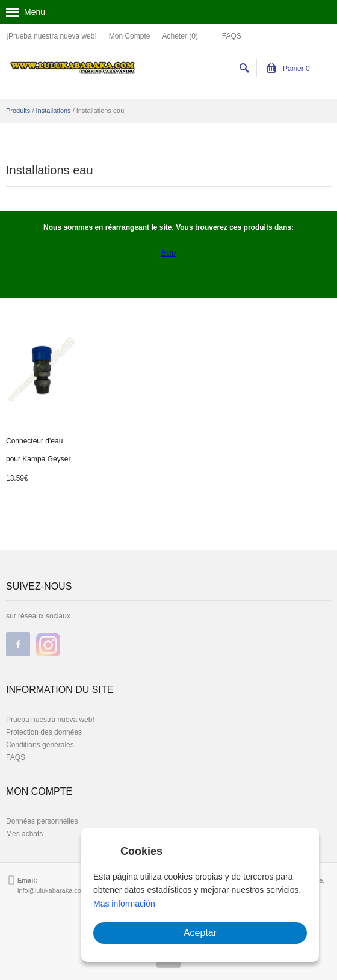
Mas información (124, 904)
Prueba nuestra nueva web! (50, 720)
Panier (288, 69)
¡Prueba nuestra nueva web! (51, 36)
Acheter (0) (180, 36)
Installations (54, 111)
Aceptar (200, 933)
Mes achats (24, 834)
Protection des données (44, 732)
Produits (18, 111)
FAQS (232, 36)
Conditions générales (40, 745)
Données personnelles (42, 821)
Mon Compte (130, 36)
